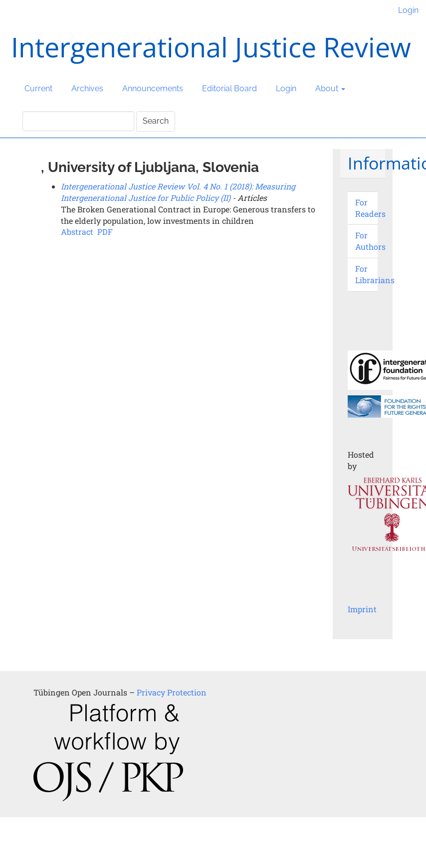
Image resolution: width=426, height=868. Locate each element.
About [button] (330, 88)
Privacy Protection (172, 692)
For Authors (370, 241)
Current (38, 88)
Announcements (153, 88)
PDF (105, 232)
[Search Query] (78, 121)
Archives (87, 88)
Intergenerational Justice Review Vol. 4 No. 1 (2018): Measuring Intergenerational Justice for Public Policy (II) (178, 192)
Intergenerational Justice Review (211, 47)
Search (156, 121)
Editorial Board (229, 88)
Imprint (362, 609)
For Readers (370, 208)
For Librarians (375, 274)
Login (408, 10)
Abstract (77, 232)
